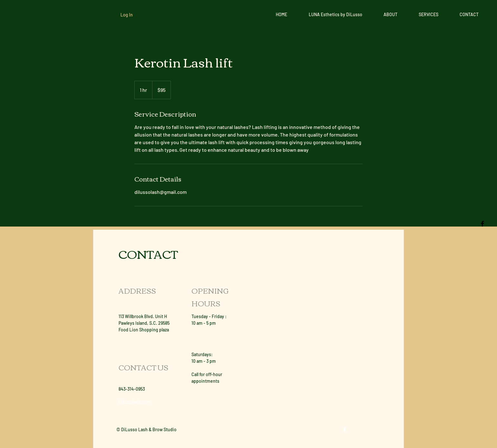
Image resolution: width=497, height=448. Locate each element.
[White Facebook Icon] (345, 429)
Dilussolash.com (135, 402)
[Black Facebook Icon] (482, 224)
